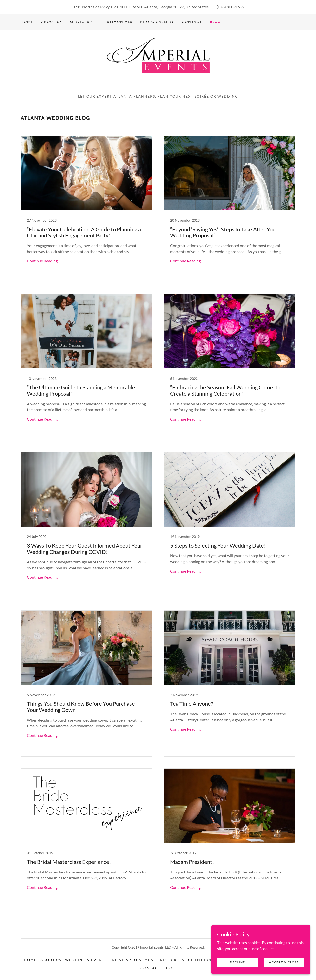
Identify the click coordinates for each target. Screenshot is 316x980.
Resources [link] (172, 960)
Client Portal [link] (204, 960)
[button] (82, 22)
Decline (237, 962)
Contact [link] (192, 22)
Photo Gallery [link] (157, 22)
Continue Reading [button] (42, 261)
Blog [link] (215, 22)
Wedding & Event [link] (85, 960)
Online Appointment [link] (132, 960)
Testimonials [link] (117, 22)
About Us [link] (52, 22)
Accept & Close (284, 962)
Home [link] (27, 22)
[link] (158, 63)
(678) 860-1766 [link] (230, 7)
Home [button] (30, 960)
